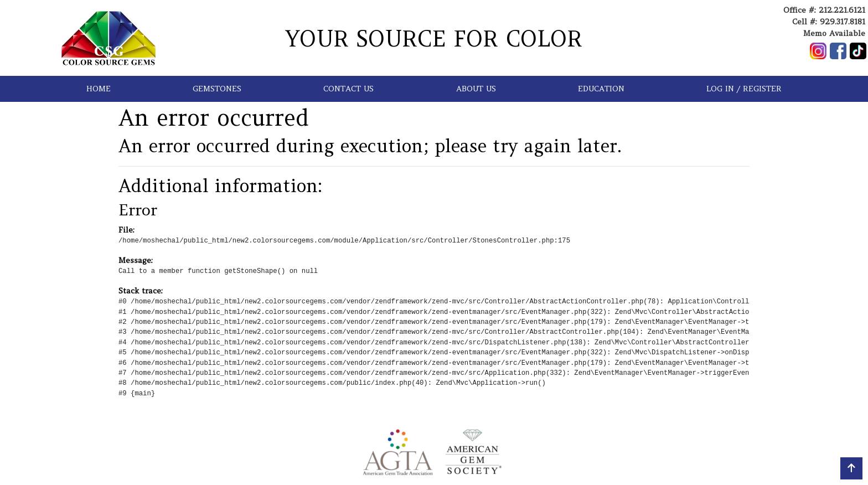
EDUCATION (601, 89)
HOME (99, 89)
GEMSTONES (217, 89)
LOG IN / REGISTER (744, 89)
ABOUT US (476, 89)
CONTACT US (348, 89)
